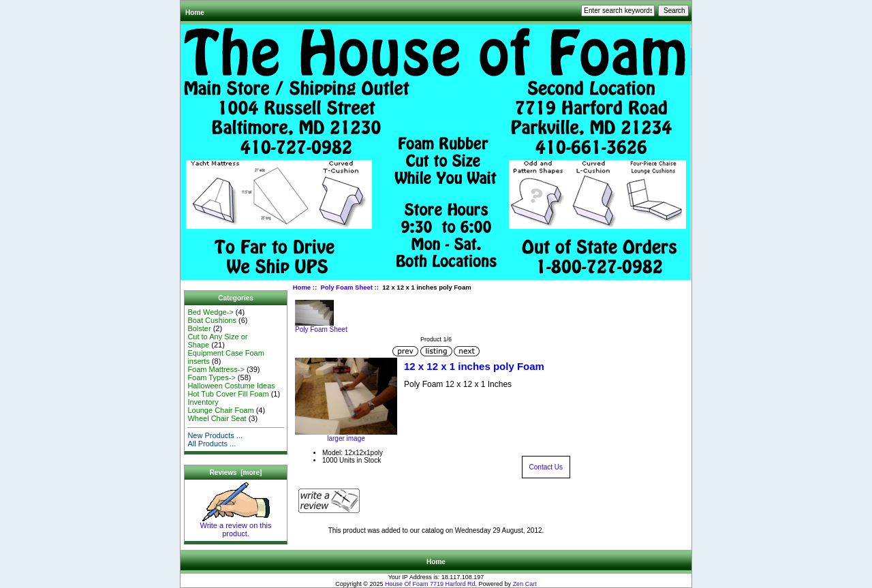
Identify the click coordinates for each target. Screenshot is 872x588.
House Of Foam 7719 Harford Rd (430, 584)
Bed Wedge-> (210, 312)
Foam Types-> (211, 377)
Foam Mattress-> (216, 369)
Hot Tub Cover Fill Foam (228, 394)
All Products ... (212, 444)
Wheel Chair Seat (217, 418)
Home (195, 13)
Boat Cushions (212, 320)
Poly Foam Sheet (346, 287)
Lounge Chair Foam (220, 410)
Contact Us (546, 467)
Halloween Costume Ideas (231, 386)
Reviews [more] (236, 473)
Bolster (199, 328)
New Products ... (215, 435)
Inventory (203, 402)
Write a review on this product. (236, 526)
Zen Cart (525, 584)
